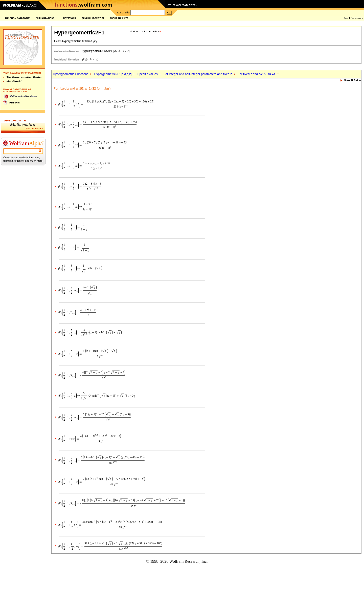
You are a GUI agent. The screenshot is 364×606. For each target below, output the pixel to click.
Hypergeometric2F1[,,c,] (113, 74)
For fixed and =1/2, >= (256, 74)
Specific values (148, 74)
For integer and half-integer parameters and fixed (198, 74)
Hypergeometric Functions (71, 74)
